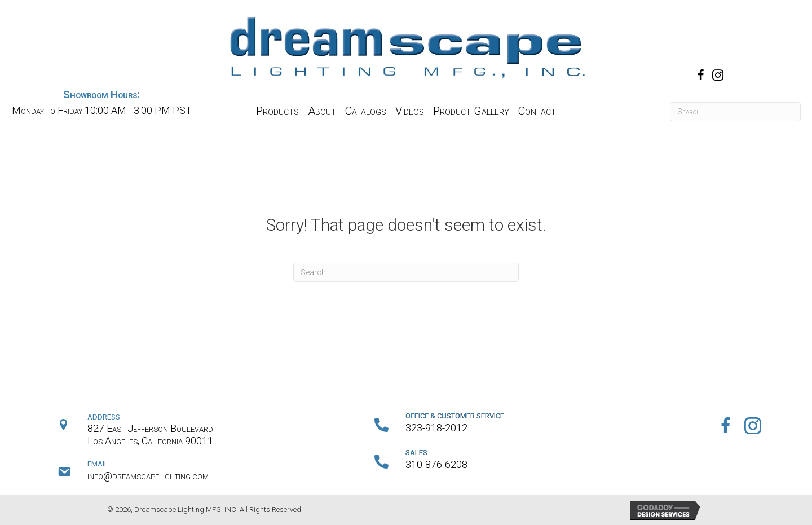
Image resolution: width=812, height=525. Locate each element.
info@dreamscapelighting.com (148, 476)
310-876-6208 (436, 464)
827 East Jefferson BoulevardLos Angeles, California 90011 (150, 434)
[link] (277, 111)
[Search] (735, 112)
